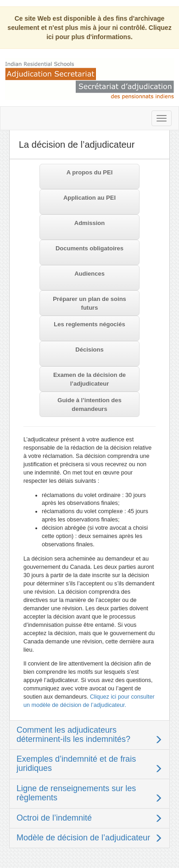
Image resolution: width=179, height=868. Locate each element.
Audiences (89, 274)
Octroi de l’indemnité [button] (54, 818)
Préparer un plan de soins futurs (89, 303)
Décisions (89, 350)
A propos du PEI (90, 172)
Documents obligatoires (89, 248)
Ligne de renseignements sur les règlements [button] (76, 793)
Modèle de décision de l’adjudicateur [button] (83, 838)
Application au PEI (89, 198)
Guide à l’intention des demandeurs (89, 405)
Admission (89, 223)
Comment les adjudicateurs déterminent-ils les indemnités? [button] (73, 735)
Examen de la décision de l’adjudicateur (89, 379)
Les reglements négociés (89, 324)
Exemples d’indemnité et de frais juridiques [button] (76, 764)
